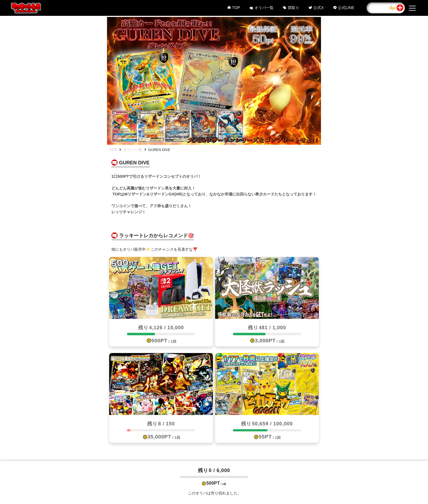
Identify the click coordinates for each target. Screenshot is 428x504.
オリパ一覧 (133, 150)
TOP (113, 150)
